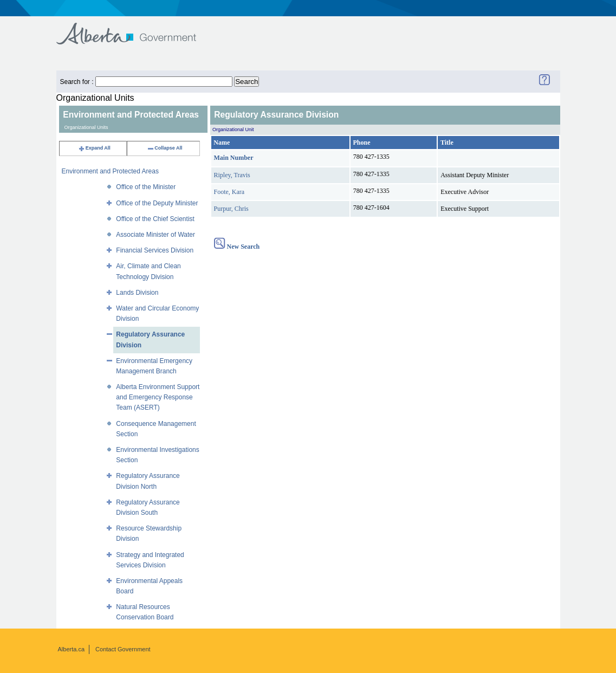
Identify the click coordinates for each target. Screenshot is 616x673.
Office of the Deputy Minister (157, 203)
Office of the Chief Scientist (155, 219)
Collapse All (164, 148)
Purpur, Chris (231, 209)
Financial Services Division (155, 250)
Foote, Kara (229, 192)
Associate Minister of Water (155, 235)
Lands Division (137, 293)
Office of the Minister (146, 187)
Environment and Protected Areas (110, 171)
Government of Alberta (135, 28)
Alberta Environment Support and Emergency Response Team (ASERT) (158, 397)
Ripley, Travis (232, 175)
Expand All (94, 148)
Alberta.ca (72, 649)
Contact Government (123, 649)
